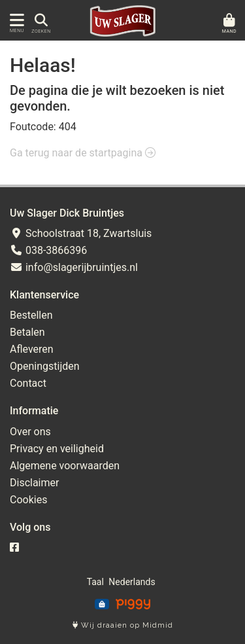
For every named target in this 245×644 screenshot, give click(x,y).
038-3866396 (48, 250)
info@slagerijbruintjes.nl (74, 267)
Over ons (30, 432)
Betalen (27, 332)
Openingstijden (45, 366)
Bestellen (31, 315)
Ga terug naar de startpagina (83, 153)
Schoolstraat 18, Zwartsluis (81, 233)
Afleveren (32, 349)
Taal (95, 582)
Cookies (28, 500)
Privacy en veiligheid (57, 449)
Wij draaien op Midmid (123, 625)
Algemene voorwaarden (65, 466)
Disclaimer (34, 483)
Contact (28, 383)
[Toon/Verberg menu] (15, 20)
